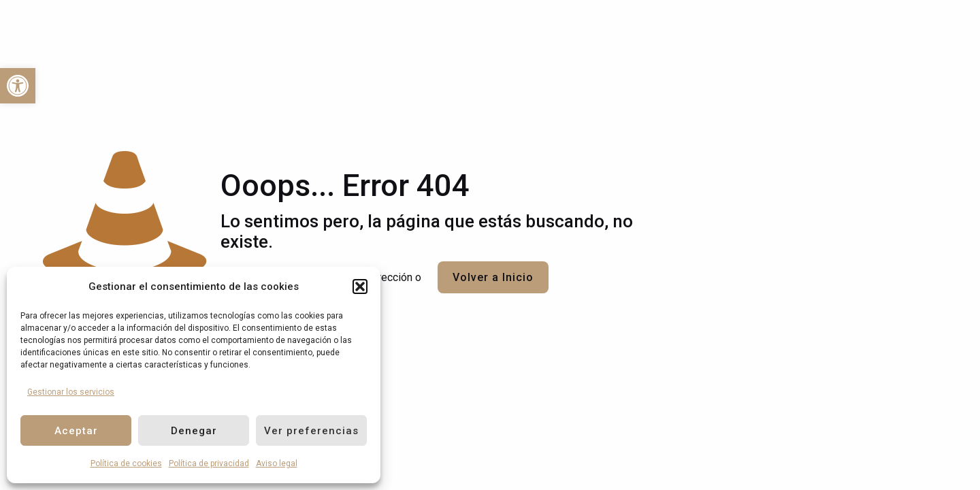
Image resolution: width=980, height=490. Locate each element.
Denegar (194, 431)
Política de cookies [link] (126, 463)
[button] (360, 287)
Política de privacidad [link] (209, 463)
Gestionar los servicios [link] (71, 392)
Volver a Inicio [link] (493, 277)
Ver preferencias (311, 431)
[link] (18, 86)
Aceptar (76, 431)
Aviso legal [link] (277, 463)
